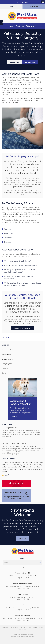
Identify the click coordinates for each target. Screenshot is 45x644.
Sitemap (41, 627)
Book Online (14, 62)
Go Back (6, 338)
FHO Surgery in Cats (10, 428)
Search (35, 627)
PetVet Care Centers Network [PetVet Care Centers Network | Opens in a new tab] (25, 636)
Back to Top (22, 629)
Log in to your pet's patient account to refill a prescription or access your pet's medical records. (17, 495)
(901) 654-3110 (24, 620)
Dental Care (6, 368)
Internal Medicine (7, 359)
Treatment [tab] (8, 238)
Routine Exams (7, 354)
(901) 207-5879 (24, 578)
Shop (11, 7)
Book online (34, 7)
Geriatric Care (6, 373)
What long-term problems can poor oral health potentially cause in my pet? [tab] (20, 271)
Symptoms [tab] (8, 229)
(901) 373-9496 (24, 599)
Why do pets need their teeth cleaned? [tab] (17, 261)
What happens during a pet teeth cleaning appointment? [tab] (19, 277)
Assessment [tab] (9, 233)
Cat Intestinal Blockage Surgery (14, 443)
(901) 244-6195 (24, 588)
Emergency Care (7, 364)
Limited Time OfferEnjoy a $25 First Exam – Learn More (22, 26)
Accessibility (15, 627)
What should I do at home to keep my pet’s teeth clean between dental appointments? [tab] (23, 284)
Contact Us (22, 538)
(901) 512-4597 (24, 610)
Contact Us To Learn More (23, 328)
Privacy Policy (6, 627)
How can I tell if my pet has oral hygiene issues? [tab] (21, 265)
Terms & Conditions (25, 627)
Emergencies (17, 483)
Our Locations (30, 62)
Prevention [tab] (8, 242)
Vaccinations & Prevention (10, 350)
